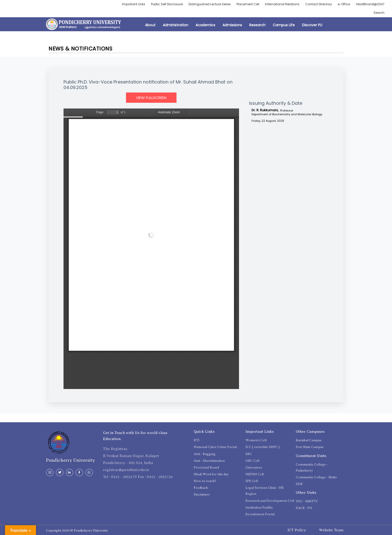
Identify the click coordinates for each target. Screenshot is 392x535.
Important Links (134, 4)
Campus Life (284, 25)
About (150, 25)
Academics (205, 25)
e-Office (344, 4)
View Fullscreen (151, 98)
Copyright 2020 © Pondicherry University (77, 530)
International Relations (282, 4)
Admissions (232, 25)
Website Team (331, 530)
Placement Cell (248, 4)
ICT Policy (297, 530)
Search (379, 13)
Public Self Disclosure (167, 4)
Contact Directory (319, 4)
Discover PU (312, 25)
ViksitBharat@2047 (370, 4)
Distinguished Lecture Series (210, 4)
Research (257, 25)
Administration (175, 25)
